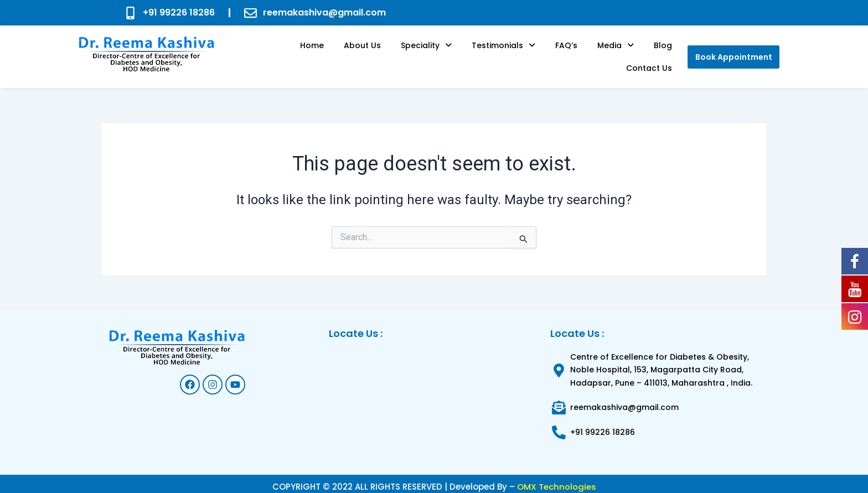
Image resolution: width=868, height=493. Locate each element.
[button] (397, 53)
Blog (607, 53)
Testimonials (467, 53)
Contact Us (652, 53)
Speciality (397, 53)
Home (296, 53)
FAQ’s (524, 53)
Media (566, 53)
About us (340, 53)
